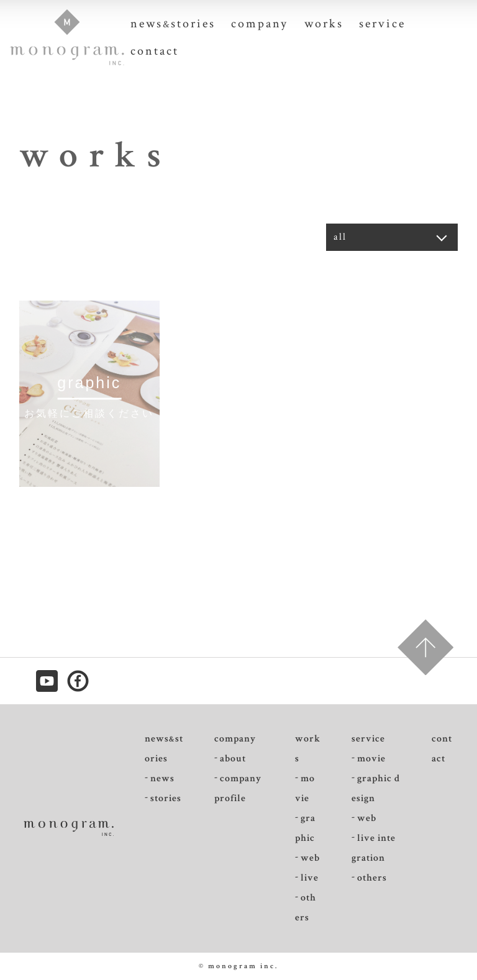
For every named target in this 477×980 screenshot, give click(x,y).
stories (166, 798)
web (310, 858)
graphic (305, 828)
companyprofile (238, 788)
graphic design (376, 788)
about (233, 759)
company (260, 24)
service (382, 24)
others (306, 908)
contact (155, 51)
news (162, 778)
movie (305, 788)
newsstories (173, 24)
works (324, 24)
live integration (374, 848)
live (310, 878)
